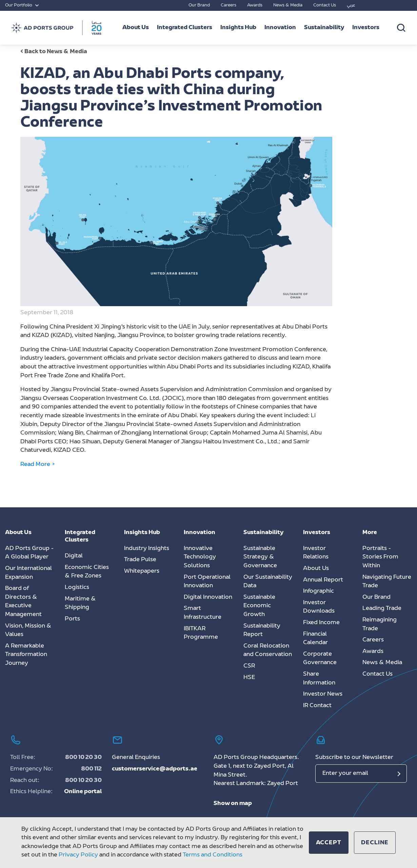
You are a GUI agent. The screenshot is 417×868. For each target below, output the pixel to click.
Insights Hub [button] (238, 28)
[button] (329, 843)
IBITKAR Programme (201, 633)
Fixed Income (321, 623)
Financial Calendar (315, 639)
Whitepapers (142, 571)
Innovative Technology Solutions (200, 557)
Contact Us (325, 5)
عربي (351, 5)
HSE (249, 678)
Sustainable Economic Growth (259, 606)
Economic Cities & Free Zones (87, 572)
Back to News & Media (54, 52)
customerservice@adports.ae (155, 769)
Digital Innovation (208, 597)
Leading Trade (382, 609)
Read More (38, 465)
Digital (74, 556)
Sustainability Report (262, 631)
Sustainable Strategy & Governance (260, 557)
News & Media (288, 5)
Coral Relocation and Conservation (268, 651)
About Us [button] (136, 28)
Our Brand (199, 5)
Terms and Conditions (213, 855)
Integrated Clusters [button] (185, 28)
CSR (249, 666)
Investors (366, 28)
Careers (229, 5)
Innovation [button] (280, 28)
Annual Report (323, 580)
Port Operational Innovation (207, 582)
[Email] (361, 774)
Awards (255, 5)
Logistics (77, 588)
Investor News (323, 694)
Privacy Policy (78, 855)
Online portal (83, 792)
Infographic (319, 591)
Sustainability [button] (324, 28)
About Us (316, 569)
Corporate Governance (320, 659)
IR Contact (317, 706)
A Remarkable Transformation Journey (26, 655)
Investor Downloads (319, 607)
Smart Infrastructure (203, 613)
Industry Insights (147, 549)
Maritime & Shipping (80, 604)
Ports (72, 619)
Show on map (233, 804)
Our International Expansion (28, 573)
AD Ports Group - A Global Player (29, 553)
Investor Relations (316, 553)
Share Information (319, 679)
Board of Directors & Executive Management (23, 602)
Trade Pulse (140, 560)
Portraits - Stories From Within (380, 557)
